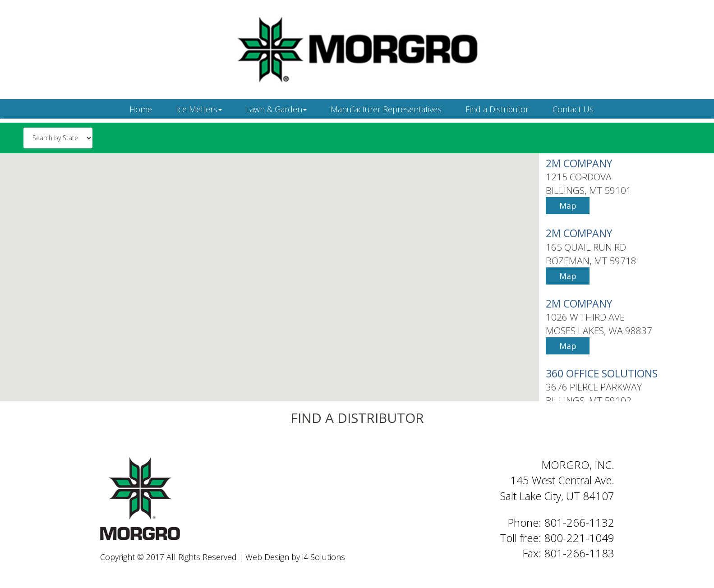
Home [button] (141, 109)
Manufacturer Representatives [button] (386, 109)
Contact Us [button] (573, 109)
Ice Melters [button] (199, 109)
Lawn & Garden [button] (276, 109)
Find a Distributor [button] (497, 109)
